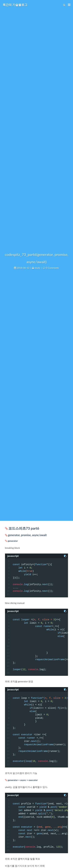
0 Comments (52, 268)
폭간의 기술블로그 (15, 5)
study (37, 268)
